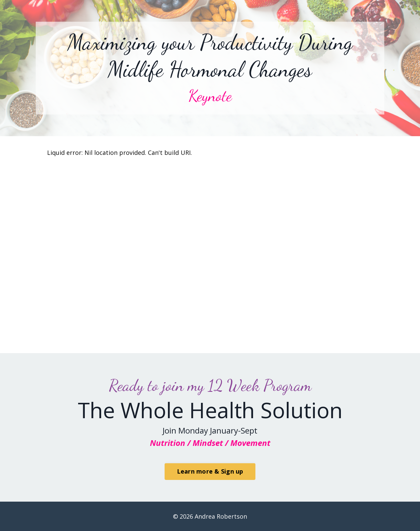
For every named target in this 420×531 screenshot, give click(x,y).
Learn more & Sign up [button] (210, 471)
